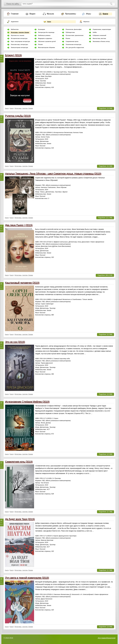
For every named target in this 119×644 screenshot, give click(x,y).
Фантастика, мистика (99, 38)
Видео (32, 14)
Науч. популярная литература (20, 41)
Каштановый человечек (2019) (22, 283)
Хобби (95, 32)
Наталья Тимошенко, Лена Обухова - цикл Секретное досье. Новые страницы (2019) (53, 174)
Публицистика (70, 32)
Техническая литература (73, 44)
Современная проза (72, 41)
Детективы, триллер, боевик (20, 32)
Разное (68, 38)
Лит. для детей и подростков (75, 47)
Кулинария (42, 29)
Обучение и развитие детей (47, 41)
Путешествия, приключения (74, 35)
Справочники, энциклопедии (102, 29)
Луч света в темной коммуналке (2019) (27, 578)
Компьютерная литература (19, 47)
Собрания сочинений (99, 35)
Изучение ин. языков (18, 35)
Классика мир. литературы (19, 44)
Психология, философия (74, 29)
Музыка (50, 14)
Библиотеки (15, 29)
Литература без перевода (46, 32)
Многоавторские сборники (47, 47)
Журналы (86, 22)
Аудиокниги (15, 22)
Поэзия (40, 44)
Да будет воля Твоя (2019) (20, 519)
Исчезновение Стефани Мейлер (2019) (27, 402)
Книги (105, 14)
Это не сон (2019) (15, 342)
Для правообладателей (107, 638)
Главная (15, 14)
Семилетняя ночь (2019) (19, 462)
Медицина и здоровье (45, 38)
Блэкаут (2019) (13, 55)
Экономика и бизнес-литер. (101, 41)
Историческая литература (19, 38)
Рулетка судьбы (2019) (18, 116)
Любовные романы (44, 35)
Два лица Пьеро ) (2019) (19, 225)
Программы (71, 14)
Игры (89, 14)
